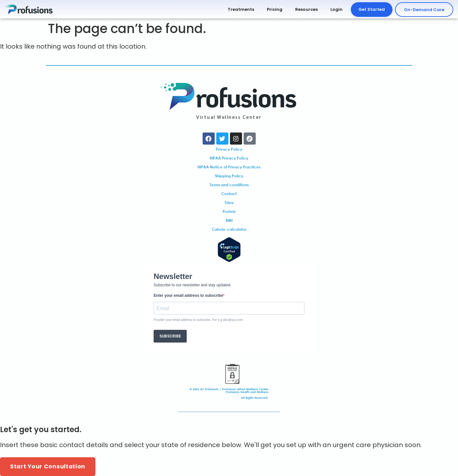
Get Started (372, 9)
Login (337, 9)
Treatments (241, 9)
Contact (229, 194)
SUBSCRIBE (170, 336)
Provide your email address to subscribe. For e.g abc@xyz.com (198, 320)
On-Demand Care (424, 10)
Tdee (229, 202)
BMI (229, 220)
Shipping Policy (229, 176)
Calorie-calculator (229, 229)
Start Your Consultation (48, 466)
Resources (306, 9)
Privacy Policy (229, 149)
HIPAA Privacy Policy (229, 158)
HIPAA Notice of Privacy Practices (229, 167)
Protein (229, 211)
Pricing (275, 9)
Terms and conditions (229, 185)
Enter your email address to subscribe (188, 296)
